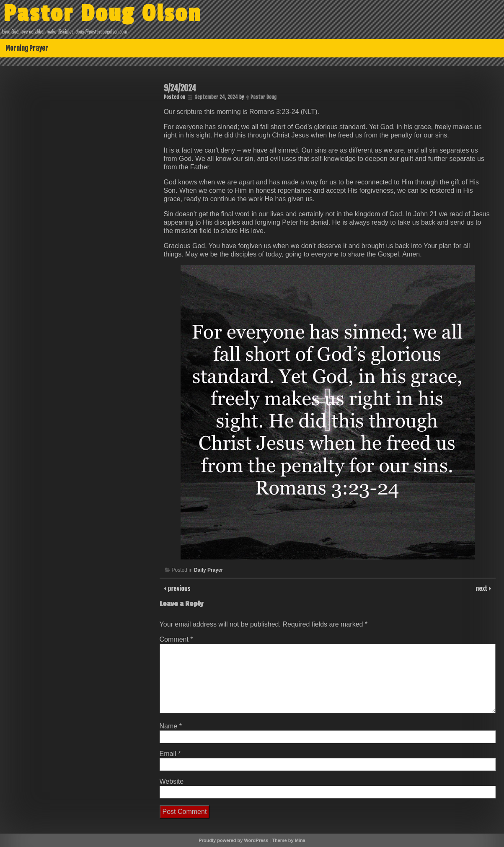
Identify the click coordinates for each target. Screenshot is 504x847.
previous (178, 588)
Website (172, 781)
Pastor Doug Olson (102, 14)
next (482, 588)
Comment (176, 639)
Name (171, 726)
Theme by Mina (288, 840)
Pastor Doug (264, 97)
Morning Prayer (27, 48)
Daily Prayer (208, 570)
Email (170, 754)
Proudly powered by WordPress (233, 840)
